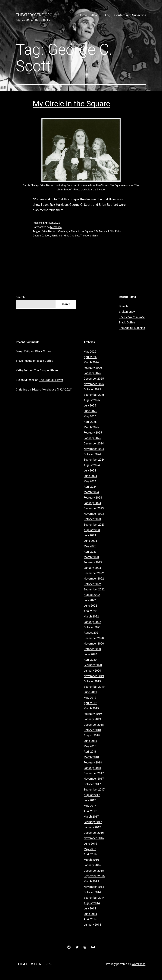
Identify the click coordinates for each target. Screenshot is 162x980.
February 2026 (93, 368)
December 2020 (94, 638)
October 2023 (92, 519)
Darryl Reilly (23, 351)
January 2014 (92, 925)
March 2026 (91, 362)
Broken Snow (127, 312)
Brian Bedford (49, 231)
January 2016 (92, 865)
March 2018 (91, 757)
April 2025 (90, 422)
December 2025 (94, 379)
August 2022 (92, 595)
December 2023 (94, 508)
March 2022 (91, 616)
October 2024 (92, 454)
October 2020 (92, 649)
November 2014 (94, 887)
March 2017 (91, 817)
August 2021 (92, 633)
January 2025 (92, 438)
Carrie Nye (64, 231)
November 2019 (94, 676)
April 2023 (90, 552)
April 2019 (90, 703)
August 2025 (92, 400)
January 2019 (92, 719)
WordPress (139, 964)
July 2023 (90, 535)
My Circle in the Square (71, 104)
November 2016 (94, 838)
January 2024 (92, 503)
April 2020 (90, 660)
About (95, 15)
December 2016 (94, 833)
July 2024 (90, 470)
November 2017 (94, 779)
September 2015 (94, 876)
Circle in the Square (82, 231)
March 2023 (91, 557)
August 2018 (92, 735)
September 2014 (94, 898)
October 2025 (92, 389)
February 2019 (93, 714)
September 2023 (94, 525)
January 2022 (92, 622)
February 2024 (93, 498)
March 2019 (91, 708)
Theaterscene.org (34, 15)
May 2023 (90, 546)
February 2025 (93, 433)
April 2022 (90, 611)
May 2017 (90, 806)
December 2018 (94, 725)
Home (83, 15)
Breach (123, 306)
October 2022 (92, 584)
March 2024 (91, 492)
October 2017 (92, 784)
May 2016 (90, 849)
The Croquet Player (46, 370)
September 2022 (94, 589)
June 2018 (90, 741)
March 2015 (91, 881)
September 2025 (94, 395)
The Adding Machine (132, 328)
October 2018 (92, 730)
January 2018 (92, 768)
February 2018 (93, 762)
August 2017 (92, 795)
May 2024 (90, 481)
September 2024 (94, 460)
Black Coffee (127, 322)
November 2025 (94, 384)
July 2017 (90, 800)
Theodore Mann (89, 236)
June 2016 (90, 844)
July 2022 (90, 600)
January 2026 (92, 373)
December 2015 (94, 871)
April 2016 (90, 854)
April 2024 (90, 487)
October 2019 (92, 681)
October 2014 (92, 892)
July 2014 (90, 908)
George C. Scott (42, 236)
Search (20, 297)
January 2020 (92, 671)
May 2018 (90, 746)
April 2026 (90, 357)
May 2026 (90, 352)
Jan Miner (57, 236)
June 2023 (90, 541)
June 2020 (90, 654)
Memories (56, 227)
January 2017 (92, 827)
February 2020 (93, 665)
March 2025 (91, 427)
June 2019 (90, 692)
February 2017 (93, 822)
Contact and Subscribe (130, 15)
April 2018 (90, 752)
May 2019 (90, 698)
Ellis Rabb (115, 231)
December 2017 (94, 773)
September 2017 (94, 789)
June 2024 (90, 476)
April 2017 (90, 811)
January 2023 (92, 568)
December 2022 (94, 573)
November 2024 (94, 449)
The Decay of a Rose (132, 317)
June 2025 (90, 411)
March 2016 (91, 860)
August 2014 (92, 903)
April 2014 (90, 919)
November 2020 (94, 644)
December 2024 (94, 443)
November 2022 (94, 578)
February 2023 (93, 562)
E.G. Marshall (101, 231)
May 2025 (90, 416)
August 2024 (92, 465)
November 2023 (94, 514)
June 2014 (90, 914)
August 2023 (92, 530)
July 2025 (90, 405)
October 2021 (92, 627)
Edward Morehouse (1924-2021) (52, 389)
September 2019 (94, 687)
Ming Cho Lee (72, 236)
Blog (107, 15)
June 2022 (90, 606)
